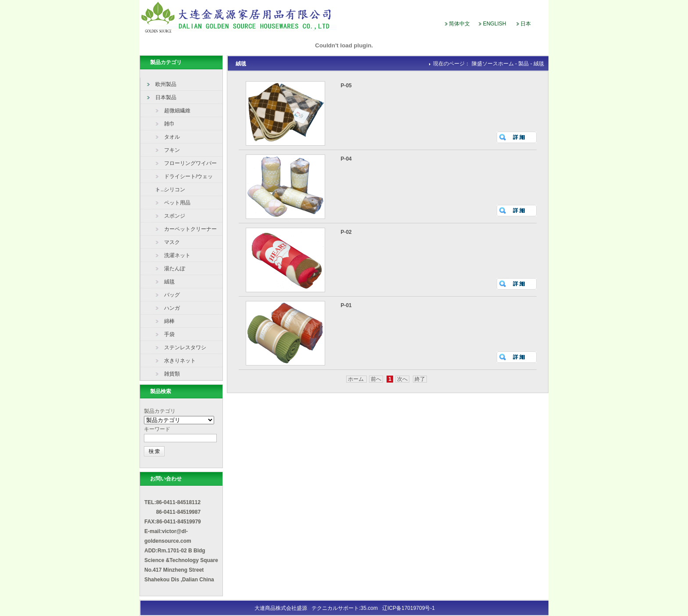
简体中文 (459, 24)
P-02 (346, 232)
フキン (172, 150)
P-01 (346, 305)
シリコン (175, 190)
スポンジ (175, 216)
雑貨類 (172, 374)
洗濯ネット (177, 255)
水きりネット (180, 361)
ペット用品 (177, 203)
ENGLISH (495, 24)
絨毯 (169, 282)
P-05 (346, 86)
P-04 (346, 159)
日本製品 (166, 97)
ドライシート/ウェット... (184, 178)
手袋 (169, 334)
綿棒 (169, 321)
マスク (172, 242)
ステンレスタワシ (185, 347)
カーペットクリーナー (190, 229)
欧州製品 (166, 84)
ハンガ (172, 308)
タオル (172, 137)
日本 (526, 24)
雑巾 (169, 124)
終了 (420, 379)
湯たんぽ (175, 269)
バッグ (172, 295)
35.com (369, 608)
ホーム (357, 379)
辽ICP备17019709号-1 (408, 608)
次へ (402, 379)
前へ (376, 379)
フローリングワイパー (190, 163)
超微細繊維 (177, 111)
